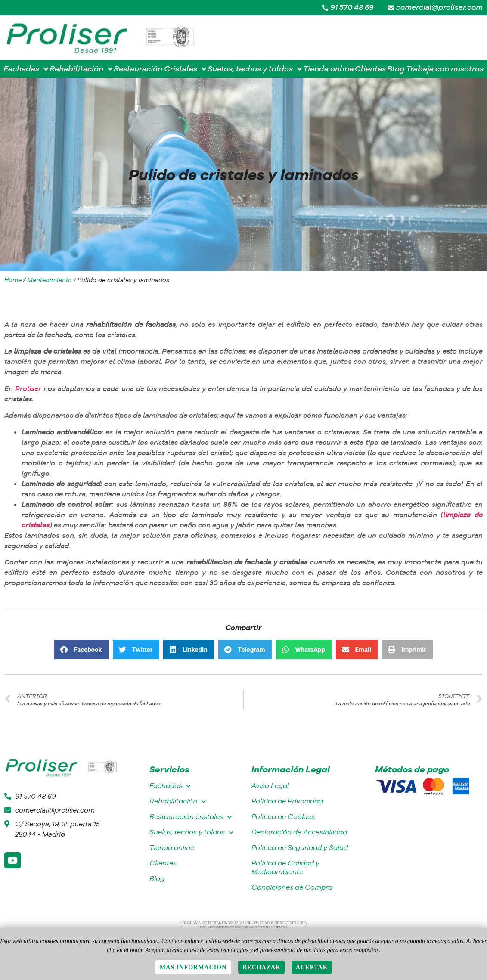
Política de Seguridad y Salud (300, 848)
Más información (193, 967)
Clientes (163, 863)
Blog (157, 879)
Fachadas (170, 786)
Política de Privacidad (287, 801)
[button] (81, 650)
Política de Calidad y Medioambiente (285, 867)
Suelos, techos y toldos (191, 833)
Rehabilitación (178, 802)
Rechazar (262, 967)
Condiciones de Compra (292, 887)
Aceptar (312, 967)
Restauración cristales (191, 817)
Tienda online (172, 848)
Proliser (28, 388)
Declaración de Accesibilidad (299, 832)
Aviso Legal (270, 786)
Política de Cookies (283, 817)
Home (13, 280)
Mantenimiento (50, 280)
